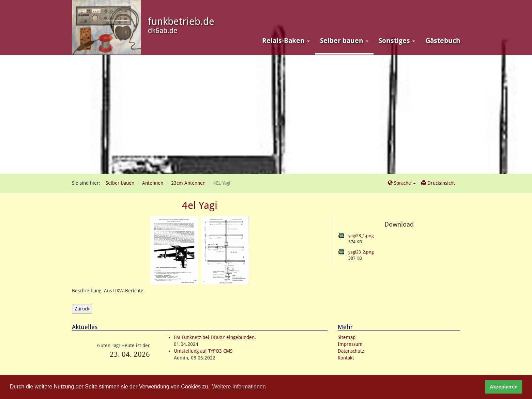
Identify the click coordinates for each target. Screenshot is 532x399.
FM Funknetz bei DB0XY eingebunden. (215, 337)
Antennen (153, 183)
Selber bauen (120, 183)
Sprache (402, 183)
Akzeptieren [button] (504, 387)
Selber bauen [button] (344, 41)
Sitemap (347, 337)
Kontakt (346, 358)
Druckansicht (438, 183)
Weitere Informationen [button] (239, 387)
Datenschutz (351, 351)
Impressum (350, 344)
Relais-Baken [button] (286, 41)
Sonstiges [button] (397, 41)
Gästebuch (443, 41)
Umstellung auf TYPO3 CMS (203, 351)
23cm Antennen (188, 183)
